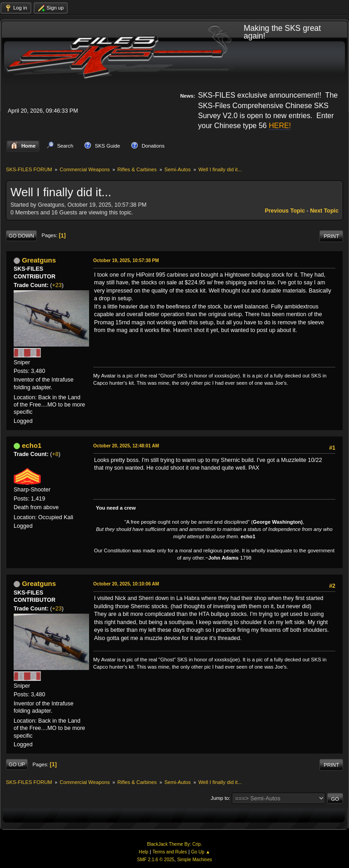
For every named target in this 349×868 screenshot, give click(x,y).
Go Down (21, 236)
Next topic (324, 211)
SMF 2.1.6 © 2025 (155, 860)
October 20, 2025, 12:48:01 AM (126, 446)
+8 (55, 454)
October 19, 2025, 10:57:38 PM (126, 260)
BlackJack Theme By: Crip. (175, 844)
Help (144, 852)
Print (331, 236)
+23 (57, 285)
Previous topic (285, 211)
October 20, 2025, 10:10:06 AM (126, 584)
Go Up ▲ (200, 852)
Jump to (220, 798)
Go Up (17, 764)
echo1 (32, 445)
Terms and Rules (170, 852)
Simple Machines (195, 860)
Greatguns (39, 260)
